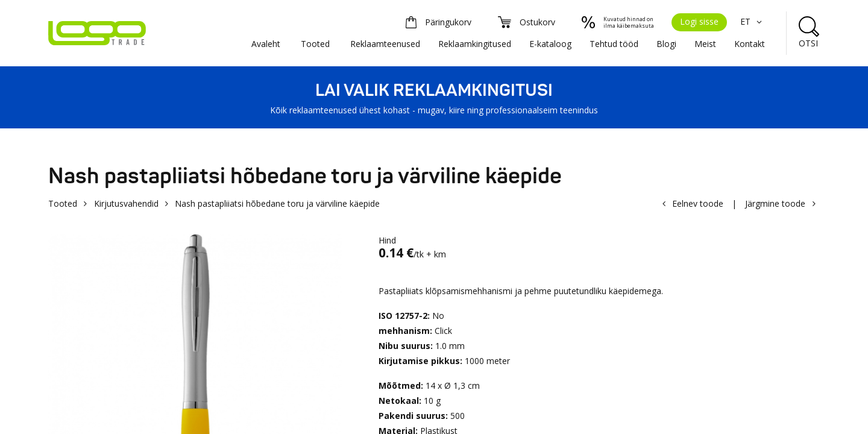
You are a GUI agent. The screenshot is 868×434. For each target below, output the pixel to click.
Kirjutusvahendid (126, 203)
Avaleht (266, 44)
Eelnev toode (698, 203)
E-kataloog (550, 44)
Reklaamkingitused (475, 44)
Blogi (666, 44)
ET (753, 21)
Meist (705, 44)
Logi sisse (699, 21)
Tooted (315, 44)
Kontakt (750, 44)
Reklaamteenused (385, 44)
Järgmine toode (775, 203)
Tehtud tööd (614, 44)
